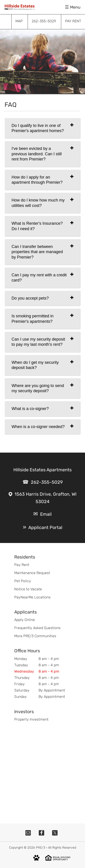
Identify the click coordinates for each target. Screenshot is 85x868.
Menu (75, 7)
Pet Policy (23, 581)
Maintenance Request (32, 573)
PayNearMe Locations (32, 597)
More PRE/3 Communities (35, 636)
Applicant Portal (45, 527)
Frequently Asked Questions (37, 628)
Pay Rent (22, 565)
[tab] (42, 128)
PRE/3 (40, 848)
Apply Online (25, 620)
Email (46, 514)
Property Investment (31, 719)
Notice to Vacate (28, 589)
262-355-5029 (47, 482)
